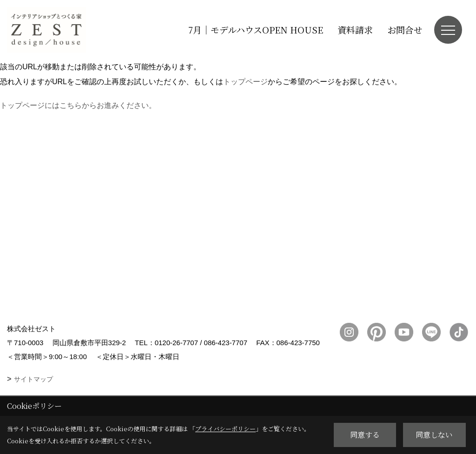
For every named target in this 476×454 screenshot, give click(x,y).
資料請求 (355, 30)
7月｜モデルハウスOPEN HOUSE (256, 30)
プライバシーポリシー (225, 429)
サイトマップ (33, 379)
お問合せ (405, 30)
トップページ (245, 82)
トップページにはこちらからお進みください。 (78, 105)
